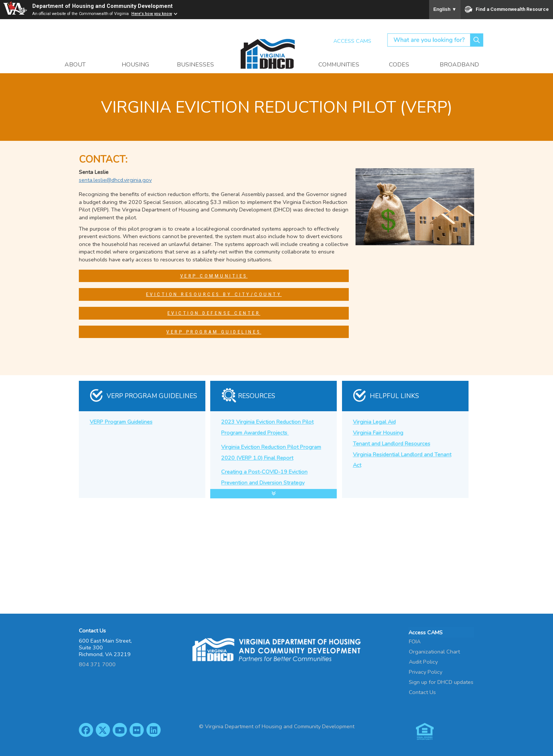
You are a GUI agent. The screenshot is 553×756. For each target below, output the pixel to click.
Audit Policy (423, 661)
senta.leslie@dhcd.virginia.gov (115, 180)
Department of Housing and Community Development (102, 6)
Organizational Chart (434, 651)
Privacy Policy (426, 671)
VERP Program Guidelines (214, 332)
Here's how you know (152, 14)
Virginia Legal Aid (374, 422)
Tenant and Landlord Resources (392, 444)
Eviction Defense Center (214, 313)
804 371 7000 (97, 664)
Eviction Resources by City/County (214, 294)
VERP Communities (214, 276)
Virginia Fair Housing (378, 433)
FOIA (415, 641)
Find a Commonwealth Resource (507, 9)
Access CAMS (352, 41)
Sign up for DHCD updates (441, 682)
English (445, 9)
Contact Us (422, 692)
